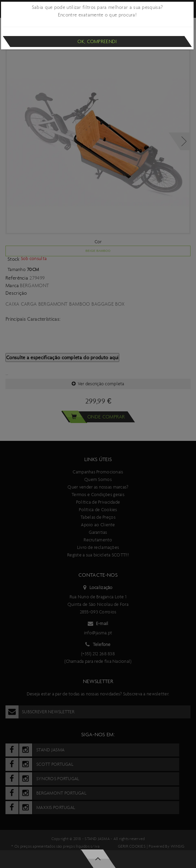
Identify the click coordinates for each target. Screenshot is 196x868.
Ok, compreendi (97, 42)
